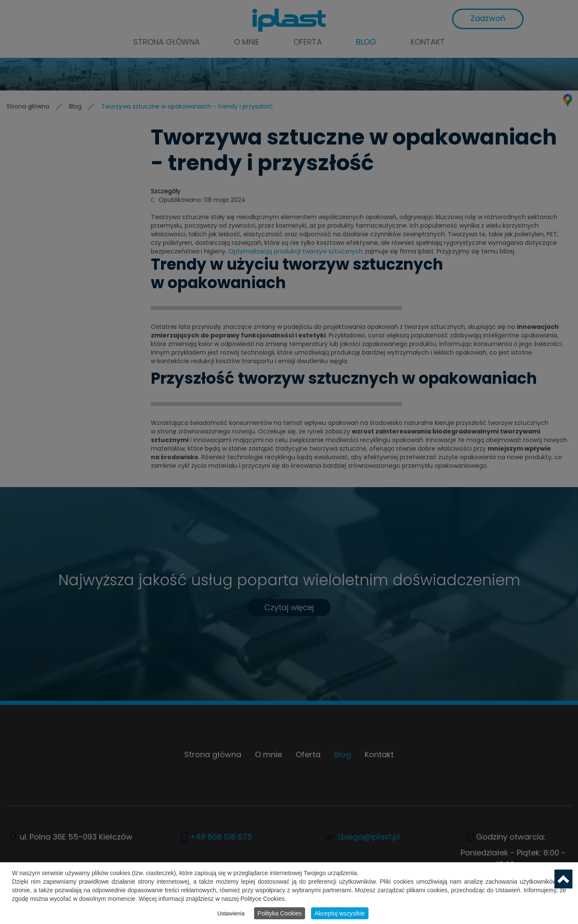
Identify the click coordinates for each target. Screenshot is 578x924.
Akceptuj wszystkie (340, 913)
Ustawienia (231, 913)
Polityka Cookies (280, 913)
